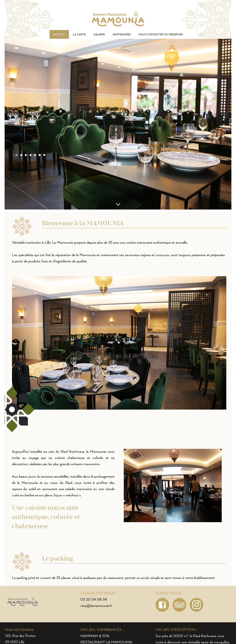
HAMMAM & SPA (95, 636)
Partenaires (122, 34)
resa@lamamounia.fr (96, 606)
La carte (79, 34)
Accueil (59, 34)
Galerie (99, 34)
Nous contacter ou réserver (161, 34)
